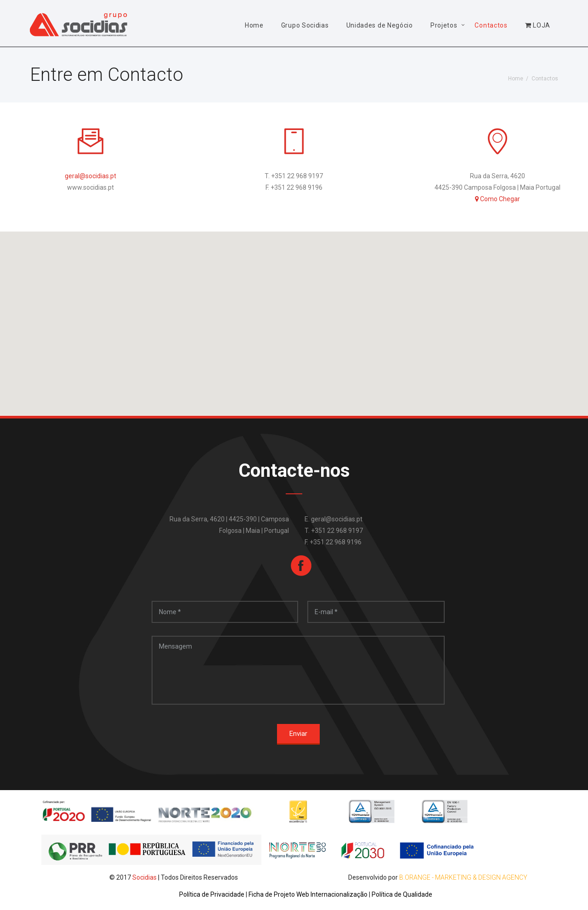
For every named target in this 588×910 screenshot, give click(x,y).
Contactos (491, 25)
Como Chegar (498, 199)
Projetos (444, 25)
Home (254, 25)
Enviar (298, 734)
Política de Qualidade (402, 894)
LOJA (538, 25)
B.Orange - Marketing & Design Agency (463, 877)
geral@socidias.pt (90, 176)
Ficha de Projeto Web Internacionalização (309, 894)
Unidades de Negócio (380, 25)
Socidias (144, 877)
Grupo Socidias (305, 25)
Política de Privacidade (212, 894)
